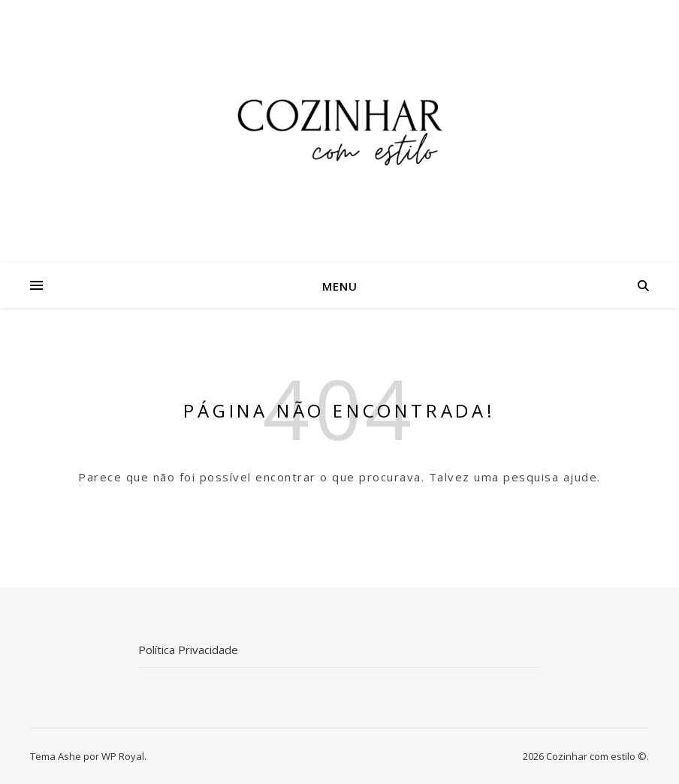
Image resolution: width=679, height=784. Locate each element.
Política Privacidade (188, 650)
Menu (340, 286)
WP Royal (123, 756)
